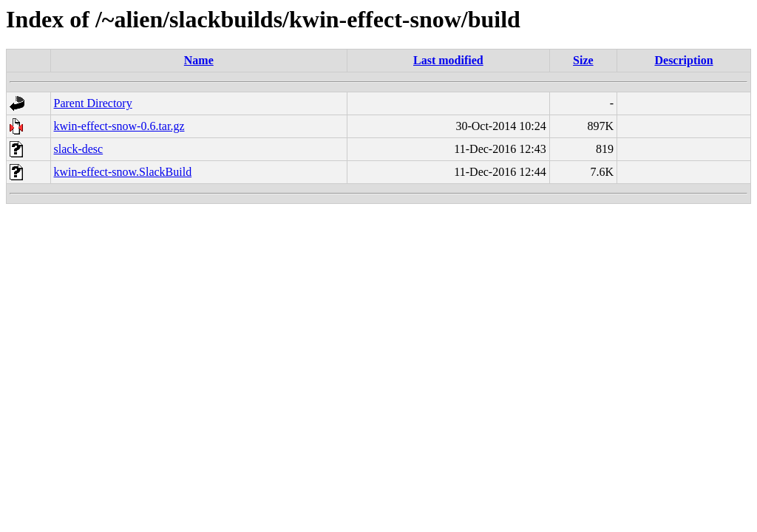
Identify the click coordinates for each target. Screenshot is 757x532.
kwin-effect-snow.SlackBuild (123, 172)
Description (683, 60)
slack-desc (79, 149)
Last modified (448, 60)
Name (199, 60)
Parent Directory (93, 103)
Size (583, 60)
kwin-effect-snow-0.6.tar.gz (119, 126)
